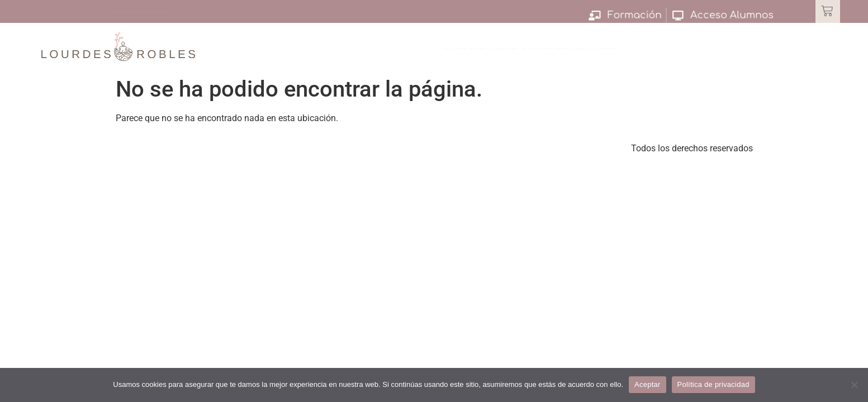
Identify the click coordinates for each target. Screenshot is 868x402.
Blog (737, 55)
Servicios (649, 55)
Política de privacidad (713, 384)
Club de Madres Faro (470, 55)
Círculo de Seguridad (569, 55)
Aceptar (648, 384)
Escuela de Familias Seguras (357, 55)
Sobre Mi (700, 55)
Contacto (777, 55)
